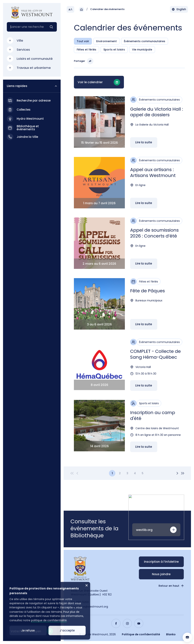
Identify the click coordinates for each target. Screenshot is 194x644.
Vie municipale (142, 50)
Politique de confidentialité (141, 634)
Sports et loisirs (114, 50)
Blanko (171, 634)
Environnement (106, 41)
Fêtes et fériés (86, 50)
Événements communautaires (145, 41)
